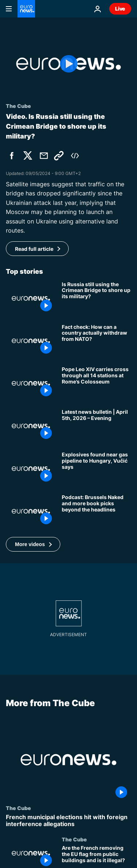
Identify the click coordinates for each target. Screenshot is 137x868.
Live (120, 9)
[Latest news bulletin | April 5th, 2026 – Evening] (96, 426)
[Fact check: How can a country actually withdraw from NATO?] (96, 341)
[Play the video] (68, 64)
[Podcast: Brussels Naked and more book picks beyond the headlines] (96, 511)
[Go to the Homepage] (26, 9)
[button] (33, 544)
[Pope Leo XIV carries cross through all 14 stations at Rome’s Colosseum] (96, 383)
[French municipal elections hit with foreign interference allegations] (68, 821)
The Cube (18, 808)
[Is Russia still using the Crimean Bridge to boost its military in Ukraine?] (96, 298)
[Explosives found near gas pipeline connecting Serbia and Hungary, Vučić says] (96, 469)
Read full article (34, 249)
